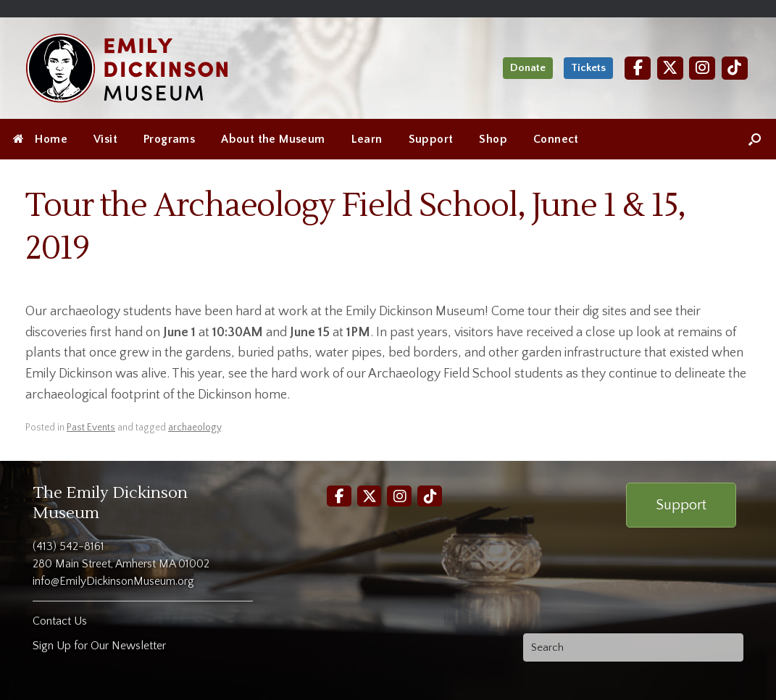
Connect (556, 139)
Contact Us (60, 621)
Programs (169, 139)
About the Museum (273, 139)
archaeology (195, 428)
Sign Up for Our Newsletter (99, 646)
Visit (105, 139)
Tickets (588, 68)
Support (431, 139)
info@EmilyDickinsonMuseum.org (113, 581)
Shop (493, 139)
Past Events (91, 428)
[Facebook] (638, 68)
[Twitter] (670, 68)
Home (40, 139)
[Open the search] (755, 139)
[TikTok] (735, 68)
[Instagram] (702, 68)
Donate (528, 68)
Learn (367, 139)
